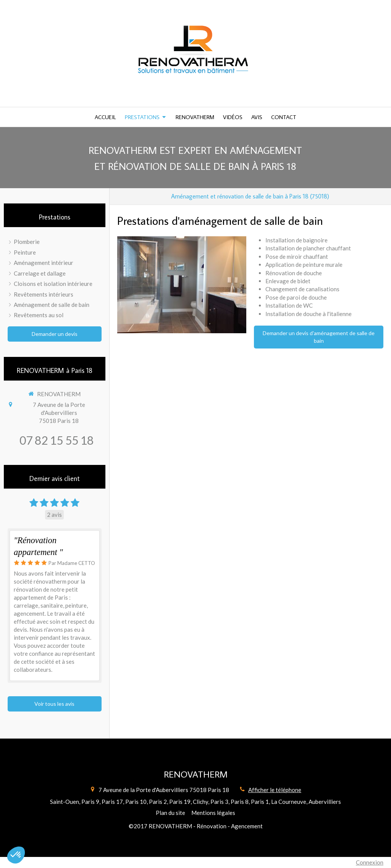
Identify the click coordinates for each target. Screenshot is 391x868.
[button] (16, 855)
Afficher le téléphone (275, 790)
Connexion (370, 862)
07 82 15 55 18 (57, 440)
